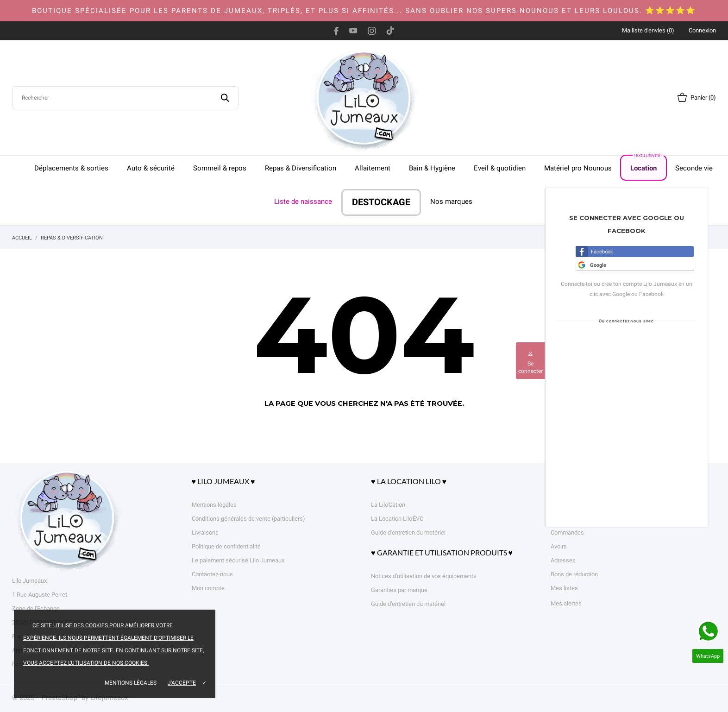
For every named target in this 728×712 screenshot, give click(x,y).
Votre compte (579, 481)
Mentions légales (131, 683)
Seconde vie (694, 168)
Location (647, 164)
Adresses (563, 560)
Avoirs (559, 546)
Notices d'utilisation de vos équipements (424, 576)
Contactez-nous (212, 574)
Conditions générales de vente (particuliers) (248, 519)
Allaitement (373, 168)
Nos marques (451, 202)
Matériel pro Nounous (578, 168)
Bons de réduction (574, 574)
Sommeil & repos (220, 168)
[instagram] (372, 31)
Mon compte (208, 588)
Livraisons (205, 532)
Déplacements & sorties (71, 168)
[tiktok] (390, 31)
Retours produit (571, 519)
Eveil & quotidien (500, 168)
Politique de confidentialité (226, 546)
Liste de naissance (303, 202)
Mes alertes (566, 603)
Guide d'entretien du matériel (408, 532)
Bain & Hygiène (432, 168)
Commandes (567, 532)
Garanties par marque (399, 590)
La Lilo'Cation (388, 505)
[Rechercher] (125, 98)
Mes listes (564, 588)
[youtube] (353, 31)
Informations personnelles (585, 505)
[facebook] (336, 31)
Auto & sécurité (151, 168)
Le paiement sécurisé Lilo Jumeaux (238, 560)
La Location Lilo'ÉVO (397, 519)
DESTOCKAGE (381, 202)
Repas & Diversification (301, 168)
